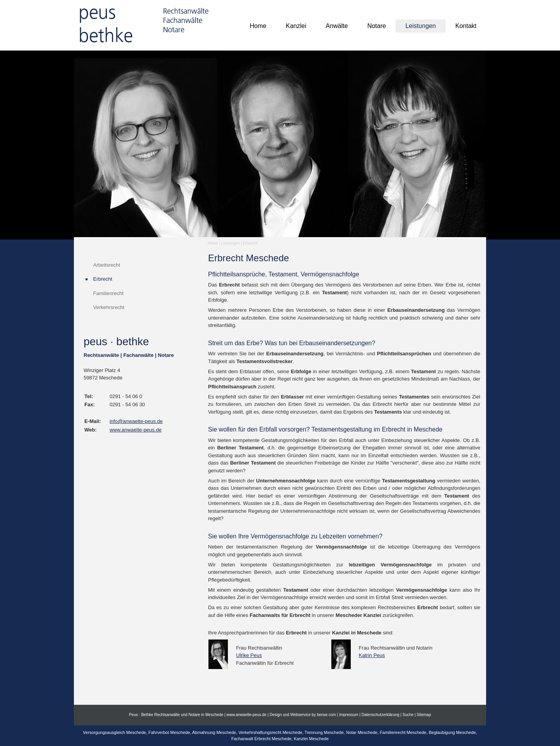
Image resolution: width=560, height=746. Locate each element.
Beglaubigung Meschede (452, 732)
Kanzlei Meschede (311, 739)
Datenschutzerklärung (381, 715)
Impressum (349, 715)
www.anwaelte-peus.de (136, 430)
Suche (408, 715)
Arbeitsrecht (107, 265)
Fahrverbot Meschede (169, 732)
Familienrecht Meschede (403, 732)
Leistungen (230, 243)
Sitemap (424, 715)
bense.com (326, 715)
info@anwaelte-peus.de (136, 421)
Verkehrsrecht (109, 307)
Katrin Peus (372, 655)
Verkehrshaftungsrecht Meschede (270, 732)
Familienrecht (108, 293)
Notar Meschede (362, 732)
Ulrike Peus (249, 655)
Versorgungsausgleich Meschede (114, 732)
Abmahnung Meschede (214, 732)
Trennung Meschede (324, 732)
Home (213, 243)
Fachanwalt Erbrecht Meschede (262, 739)
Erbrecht (250, 243)
